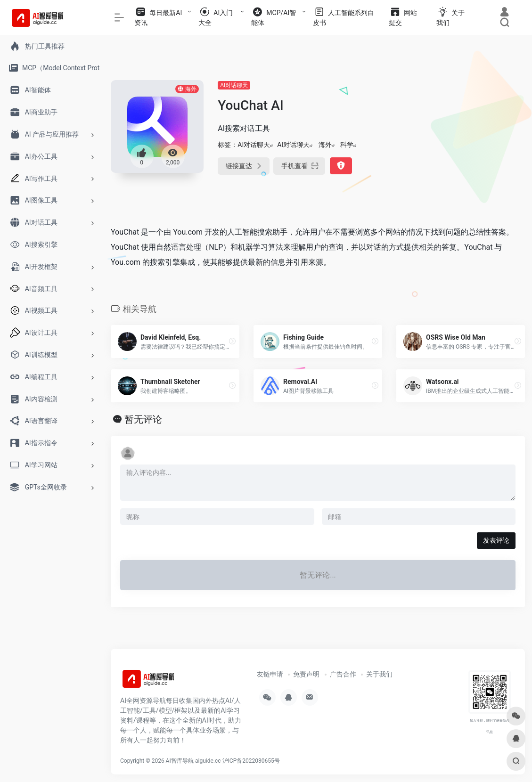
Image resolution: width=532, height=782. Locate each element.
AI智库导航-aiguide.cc (193, 761)
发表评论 (496, 540)
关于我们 (379, 674)
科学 (347, 145)
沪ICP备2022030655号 (251, 761)
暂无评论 (143, 419)
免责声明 (306, 674)
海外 (325, 145)
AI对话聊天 (234, 85)
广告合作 (343, 674)
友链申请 (270, 674)
